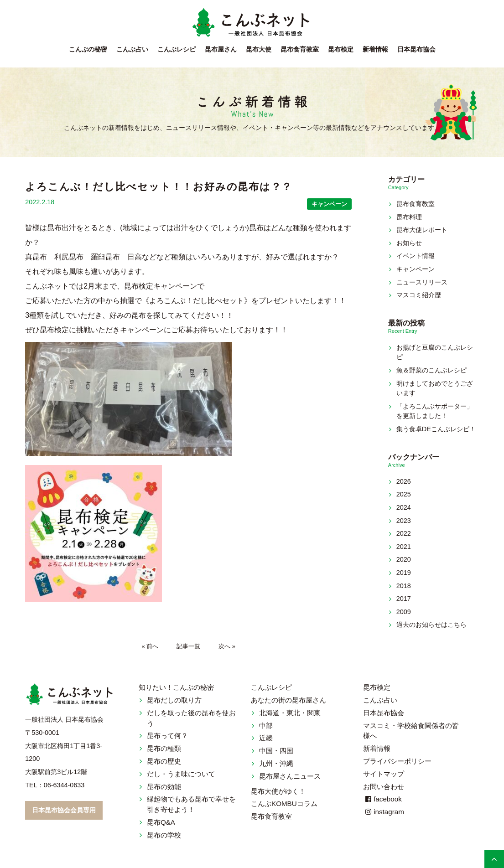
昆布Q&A (161, 822)
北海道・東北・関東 (290, 713)
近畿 (266, 738)
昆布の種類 (164, 748)
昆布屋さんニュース (290, 776)
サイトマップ (384, 774)
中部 (266, 726)
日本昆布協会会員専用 (64, 810)
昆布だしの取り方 (174, 700)
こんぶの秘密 (88, 49)
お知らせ (409, 243)
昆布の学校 (164, 835)
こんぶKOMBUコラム (284, 803)
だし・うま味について (181, 774)
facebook (382, 799)
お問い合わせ (384, 787)
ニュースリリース (422, 282)
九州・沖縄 (276, 763)
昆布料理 (409, 217)
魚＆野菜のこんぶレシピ (431, 370)
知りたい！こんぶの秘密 (176, 687)
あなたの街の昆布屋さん (288, 700)
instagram (384, 812)
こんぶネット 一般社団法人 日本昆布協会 (252, 23)
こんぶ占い (132, 49)
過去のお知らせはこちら (431, 625)
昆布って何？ (167, 736)
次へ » (227, 646)
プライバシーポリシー (397, 761)
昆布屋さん (221, 49)
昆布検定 (341, 49)
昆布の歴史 (164, 761)
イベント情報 (416, 256)
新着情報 (375, 49)
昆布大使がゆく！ (278, 791)
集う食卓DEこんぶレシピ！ (436, 429)
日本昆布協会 (416, 49)
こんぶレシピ (177, 49)
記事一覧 (188, 646)
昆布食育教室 (300, 49)
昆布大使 (259, 49)
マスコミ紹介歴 (419, 295)
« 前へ (150, 646)
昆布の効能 (164, 787)
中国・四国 (276, 751)
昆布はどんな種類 (278, 228)
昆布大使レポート (422, 230)
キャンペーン (329, 204)
